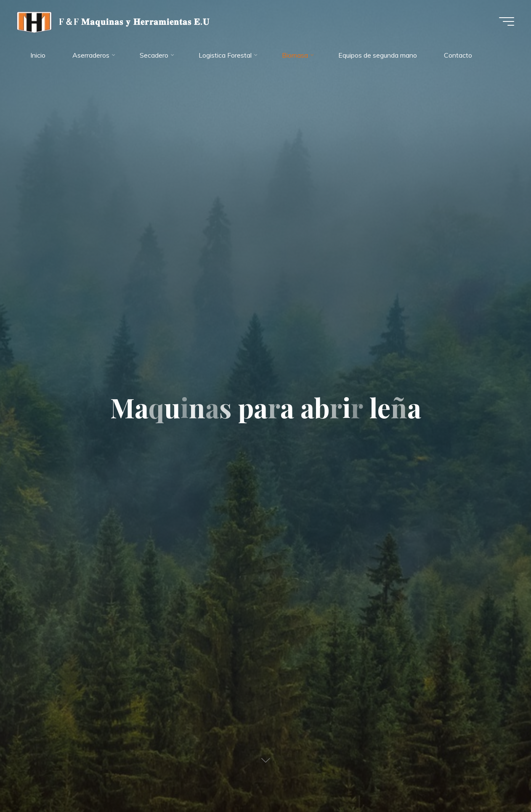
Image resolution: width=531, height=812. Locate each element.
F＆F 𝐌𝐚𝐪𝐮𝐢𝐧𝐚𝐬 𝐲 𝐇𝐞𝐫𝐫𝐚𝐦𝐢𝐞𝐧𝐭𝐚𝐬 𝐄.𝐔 (134, 21)
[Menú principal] (507, 21)
